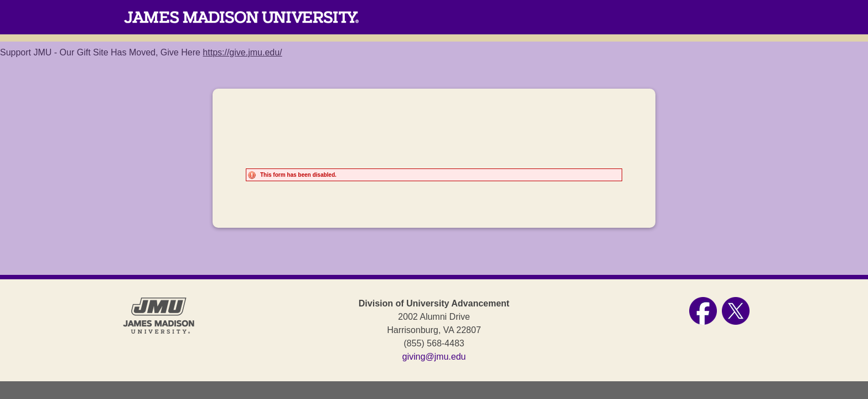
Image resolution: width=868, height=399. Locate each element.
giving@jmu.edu (434, 357)
